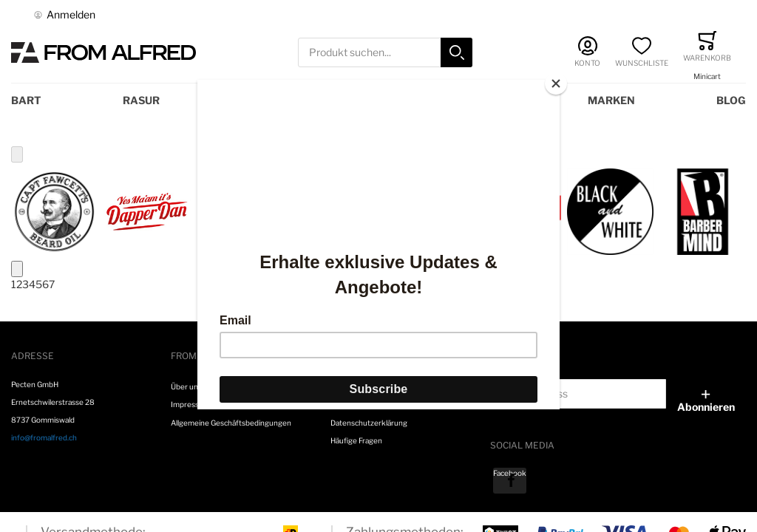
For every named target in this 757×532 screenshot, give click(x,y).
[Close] (556, 83)
